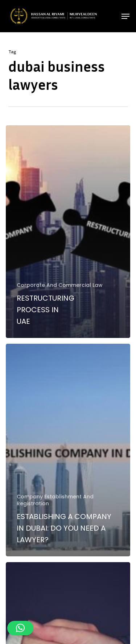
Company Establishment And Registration (55, 500)
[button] (125, 16)
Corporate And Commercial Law (60, 285)
